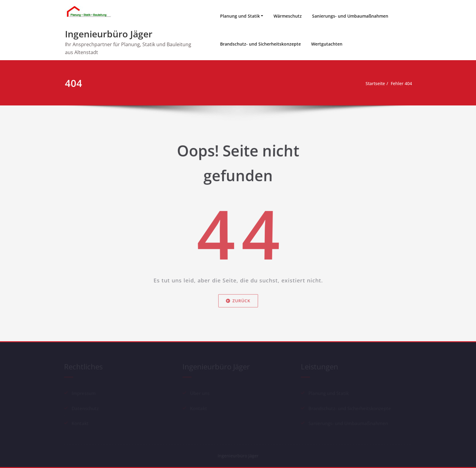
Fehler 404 (403, 84)
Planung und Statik (240, 16)
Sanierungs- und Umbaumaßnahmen (350, 16)
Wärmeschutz (288, 16)
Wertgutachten (327, 44)
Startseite (374, 84)
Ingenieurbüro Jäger (109, 34)
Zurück (238, 305)
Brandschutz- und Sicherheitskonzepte (260, 44)
